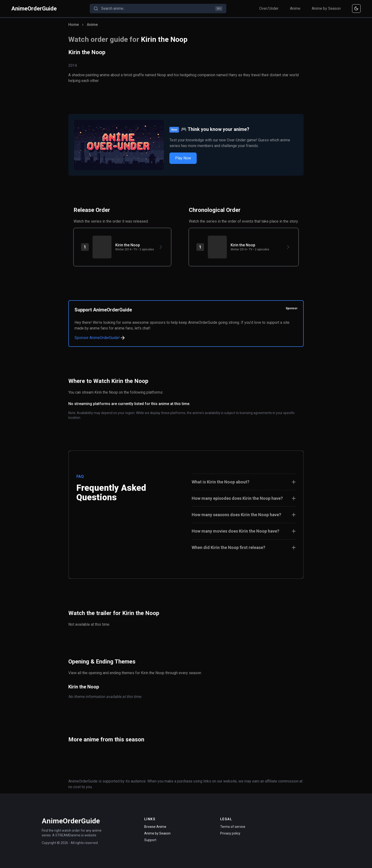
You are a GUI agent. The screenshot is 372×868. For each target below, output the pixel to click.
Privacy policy (230, 833)
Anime (295, 8)
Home (74, 25)
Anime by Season (326, 8)
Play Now (183, 158)
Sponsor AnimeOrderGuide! (100, 338)
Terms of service (233, 827)
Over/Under (269, 8)
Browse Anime (155, 827)
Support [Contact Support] (150, 840)
